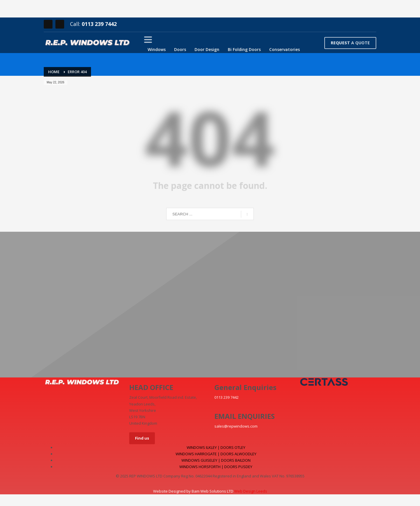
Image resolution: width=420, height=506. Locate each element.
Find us (142, 438)
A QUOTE (350, 43)
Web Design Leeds (251, 491)
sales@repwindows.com (236, 426)
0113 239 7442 (99, 24)
